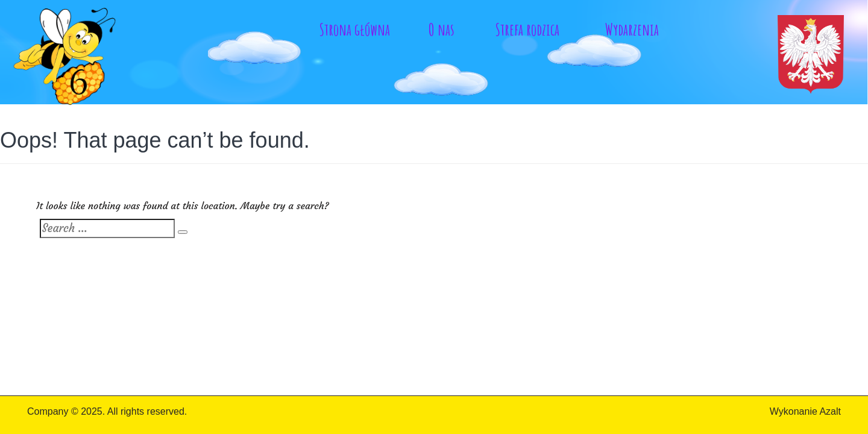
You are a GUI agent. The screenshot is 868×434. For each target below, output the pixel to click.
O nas (442, 30)
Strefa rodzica (527, 30)
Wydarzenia (632, 30)
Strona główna (355, 30)
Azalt (830, 411)
